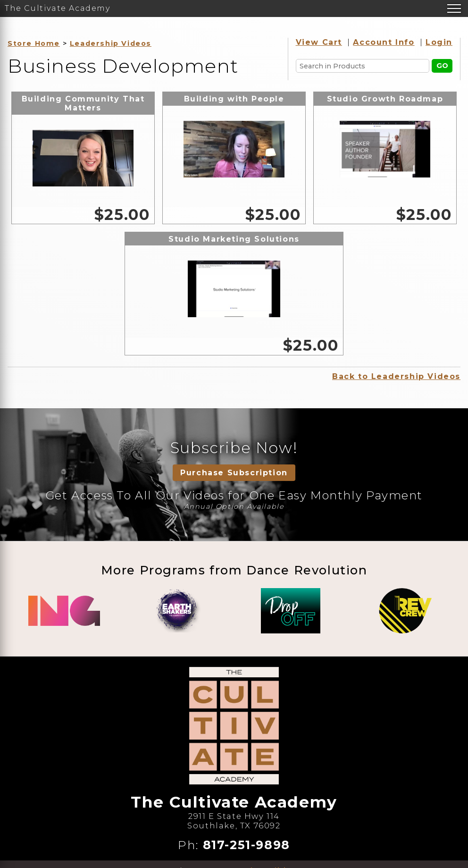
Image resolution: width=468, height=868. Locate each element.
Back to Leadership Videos (396, 376)
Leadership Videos (111, 43)
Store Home (34, 43)
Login (439, 42)
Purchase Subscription (234, 473)
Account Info (384, 42)
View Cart (319, 42)
